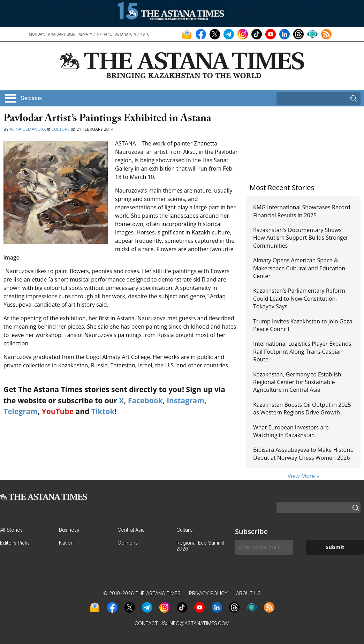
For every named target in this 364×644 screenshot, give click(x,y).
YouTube (58, 411)
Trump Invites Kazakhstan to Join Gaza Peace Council (303, 325)
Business (69, 530)
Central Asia (131, 530)
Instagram (185, 400)
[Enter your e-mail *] (264, 547)
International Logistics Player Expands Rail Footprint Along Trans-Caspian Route (302, 351)
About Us (248, 593)
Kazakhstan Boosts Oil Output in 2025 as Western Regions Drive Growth (302, 409)
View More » (304, 476)
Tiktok (103, 411)
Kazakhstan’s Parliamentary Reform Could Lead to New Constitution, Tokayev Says (299, 298)
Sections (31, 98)
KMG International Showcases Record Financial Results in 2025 (302, 211)
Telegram (21, 411)
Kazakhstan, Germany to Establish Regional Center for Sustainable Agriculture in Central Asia (297, 382)
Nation (66, 543)
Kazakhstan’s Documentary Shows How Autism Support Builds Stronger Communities (301, 238)
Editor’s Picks (15, 543)
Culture (61, 129)
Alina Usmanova (28, 129)
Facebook (145, 400)
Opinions (128, 543)
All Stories (11, 530)
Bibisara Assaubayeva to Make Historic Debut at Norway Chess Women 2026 (303, 454)
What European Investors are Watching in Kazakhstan (291, 431)
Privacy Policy (208, 593)
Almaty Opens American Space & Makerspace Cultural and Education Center (299, 268)
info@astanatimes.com (199, 623)
